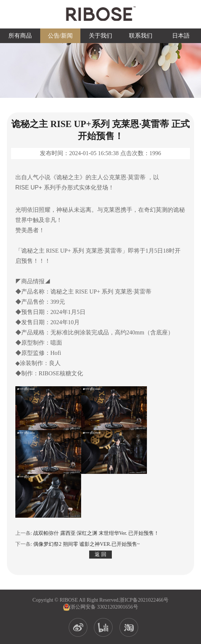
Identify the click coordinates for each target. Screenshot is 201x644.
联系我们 (141, 36)
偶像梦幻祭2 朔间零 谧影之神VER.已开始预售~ (86, 544)
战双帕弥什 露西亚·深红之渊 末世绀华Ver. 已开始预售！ (96, 533)
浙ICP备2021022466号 (144, 600)
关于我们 (100, 36)
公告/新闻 (60, 36)
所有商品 (20, 36)
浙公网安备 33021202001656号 (100, 607)
